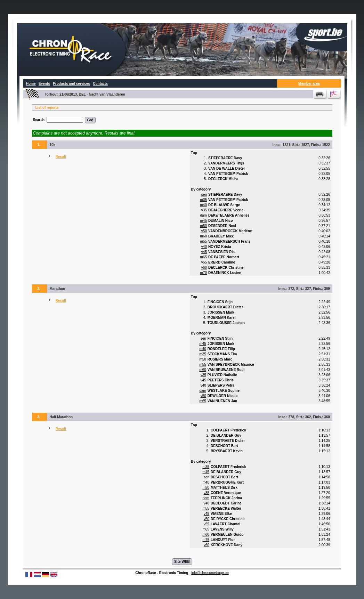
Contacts (100, 84)
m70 (204, 273)
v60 (204, 268)
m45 (204, 221)
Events (44, 84)
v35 (204, 210)
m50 (204, 226)
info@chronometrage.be (210, 573)
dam (204, 215)
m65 (204, 257)
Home (31, 84)
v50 (204, 231)
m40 (204, 205)
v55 (204, 262)
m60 (204, 236)
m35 (204, 200)
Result (61, 157)
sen (204, 195)
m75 (206, 540)
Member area (309, 84)
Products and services (71, 84)
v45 (204, 252)
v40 (204, 247)
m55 (204, 241)
